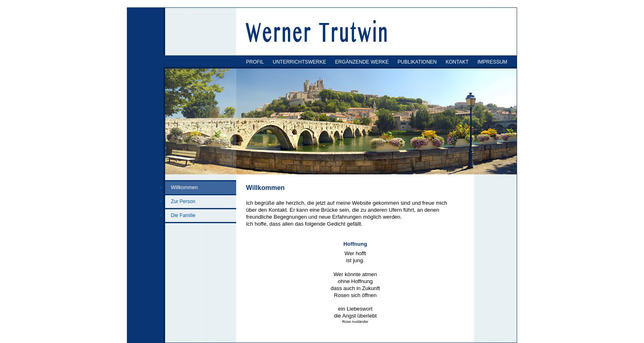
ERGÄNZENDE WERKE (362, 62)
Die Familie (183, 215)
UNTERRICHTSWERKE (299, 62)
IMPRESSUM (492, 62)
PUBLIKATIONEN (417, 62)
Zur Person (183, 201)
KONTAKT (457, 62)
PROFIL (255, 62)
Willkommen (184, 188)
